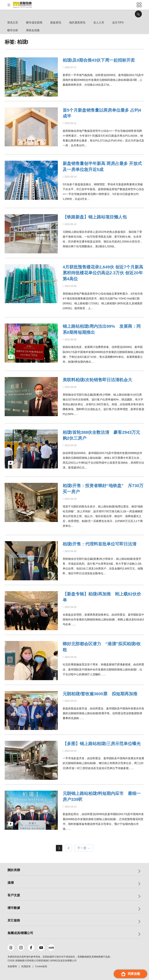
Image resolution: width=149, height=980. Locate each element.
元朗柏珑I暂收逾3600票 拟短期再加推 (100, 694)
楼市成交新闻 (34, 22)
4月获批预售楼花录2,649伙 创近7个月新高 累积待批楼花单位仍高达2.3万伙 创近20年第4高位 (103, 273)
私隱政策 (26, 966)
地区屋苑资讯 (77, 22)
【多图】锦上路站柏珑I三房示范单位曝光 (102, 744)
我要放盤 (130, 974)
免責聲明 (12, 966)
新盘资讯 (56, 22)
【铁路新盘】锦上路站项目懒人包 (95, 217)
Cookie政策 (41, 966)
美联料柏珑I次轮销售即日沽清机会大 (97, 380)
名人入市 (99, 22)
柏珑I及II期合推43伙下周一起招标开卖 (99, 60)
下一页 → (84, 848)
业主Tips (118, 22)
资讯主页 (13, 22)
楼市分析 (13, 30)
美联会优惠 (33, 30)
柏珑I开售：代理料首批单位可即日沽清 (100, 544)
